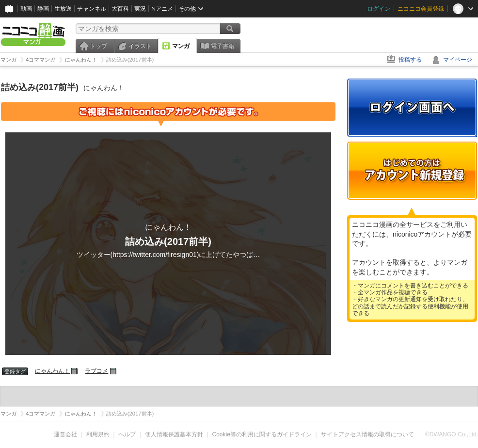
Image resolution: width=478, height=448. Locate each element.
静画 (43, 8)
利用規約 (98, 434)
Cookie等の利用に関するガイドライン (262, 434)
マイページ (458, 60)
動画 (26, 8)
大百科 (120, 8)
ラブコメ (96, 371)
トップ (98, 46)
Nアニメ (162, 8)
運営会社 (65, 434)
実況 (140, 8)
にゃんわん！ (52, 371)
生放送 (63, 8)
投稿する (410, 60)
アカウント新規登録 (412, 171)
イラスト (140, 46)
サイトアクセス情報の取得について (367, 434)
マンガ (181, 46)
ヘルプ (127, 434)
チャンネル (92, 8)
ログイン (379, 8)
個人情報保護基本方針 (174, 434)
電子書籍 (223, 46)
